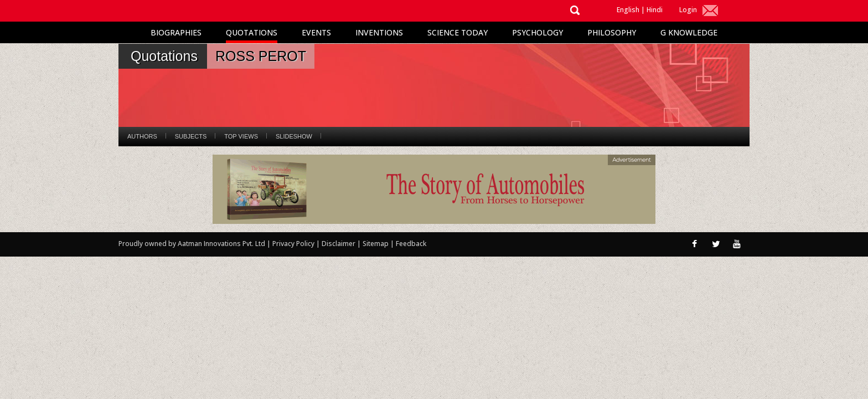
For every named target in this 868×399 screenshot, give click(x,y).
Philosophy (612, 32)
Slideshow (294, 136)
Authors (142, 136)
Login (688, 10)
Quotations (252, 32)
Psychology (538, 32)
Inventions (379, 32)
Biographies (176, 32)
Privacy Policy (294, 244)
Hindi (655, 10)
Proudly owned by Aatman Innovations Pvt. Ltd (192, 244)
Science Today (458, 32)
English (628, 10)
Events (316, 32)
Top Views (241, 136)
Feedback (411, 244)
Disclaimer (339, 244)
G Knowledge (689, 32)
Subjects (191, 136)
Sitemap (376, 244)
